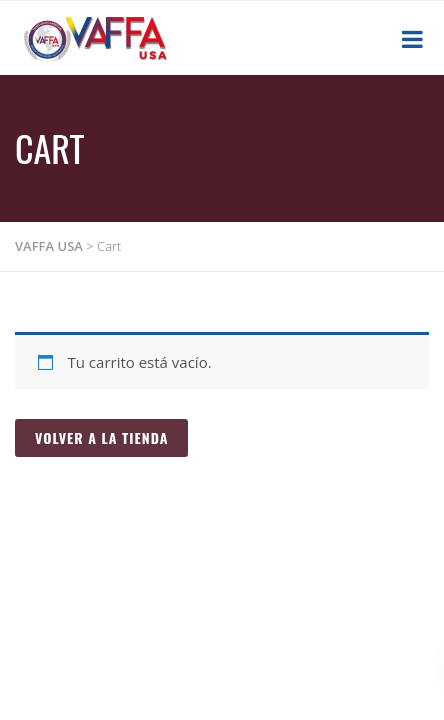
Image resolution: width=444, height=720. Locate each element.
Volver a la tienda (101, 437)
